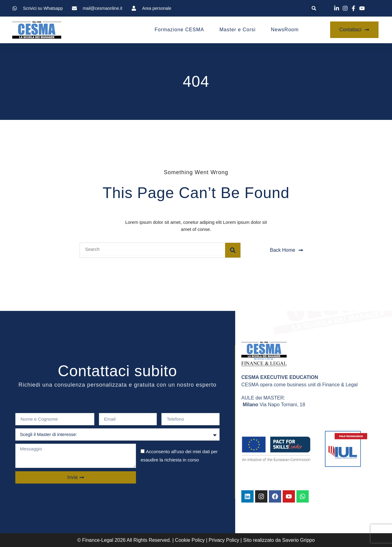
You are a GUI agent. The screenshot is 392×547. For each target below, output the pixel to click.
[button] (314, 8)
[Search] (233, 250)
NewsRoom (285, 30)
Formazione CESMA (179, 30)
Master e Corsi (238, 30)
